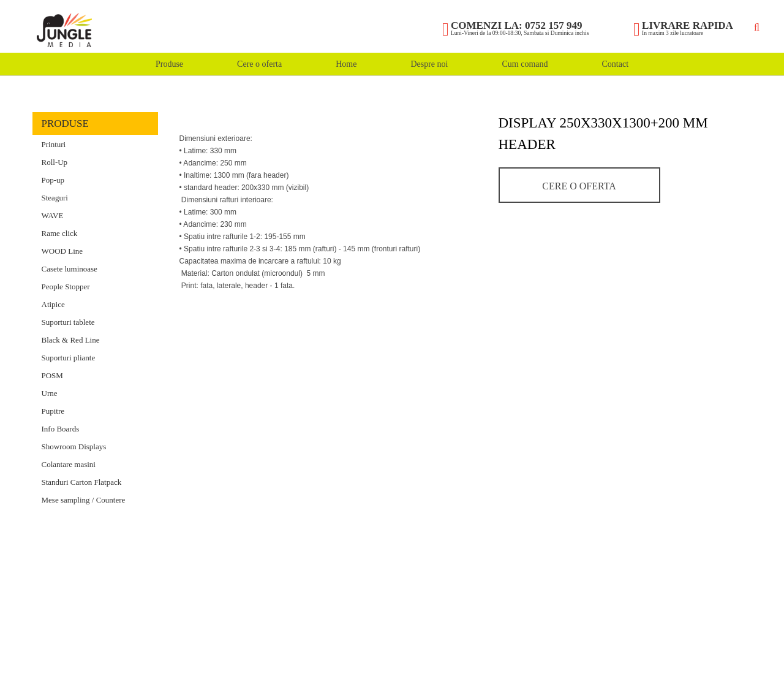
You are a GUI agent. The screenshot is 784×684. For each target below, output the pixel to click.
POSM (52, 375)
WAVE (53, 215)
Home (346, 64)
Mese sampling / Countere (84, 500)
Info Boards (61, 429)
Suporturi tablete (68, 322)
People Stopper (66, 287)
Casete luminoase (70, 269)
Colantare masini (69, 464)
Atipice (53, 304)
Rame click (60, 233)
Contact (615, 64)
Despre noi (429, 64)
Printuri (54, 144)
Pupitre (53, 411)
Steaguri (55, 198)
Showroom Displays (74, 446)
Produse (169, 64)
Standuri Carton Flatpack (82, 482)
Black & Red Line (71, 340)
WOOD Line (62, 251)
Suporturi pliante (69, 358)
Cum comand (525, 64)
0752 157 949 (554, 25)
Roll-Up (55, 162)
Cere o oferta (259, 64)
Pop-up (53, 180)
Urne (50, 393)
